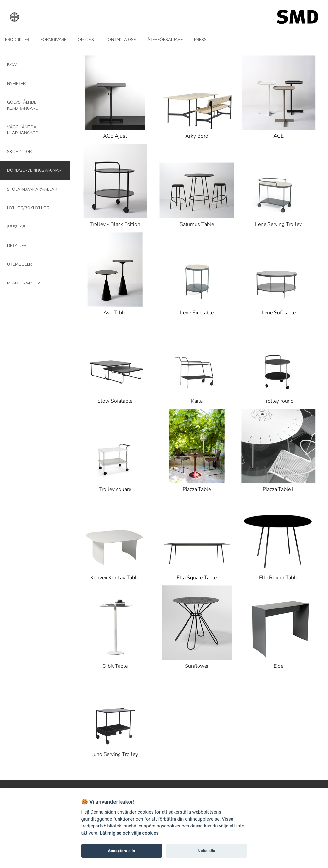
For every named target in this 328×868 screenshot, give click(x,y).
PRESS (200, 40)
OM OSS (86, 40)
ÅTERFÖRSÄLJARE (165, 40)
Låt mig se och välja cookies (129, 833)
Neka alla (207, 851)
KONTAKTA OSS (121, 40)
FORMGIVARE (53, 40)
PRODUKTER (17, 40)
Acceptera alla (121, 851)
